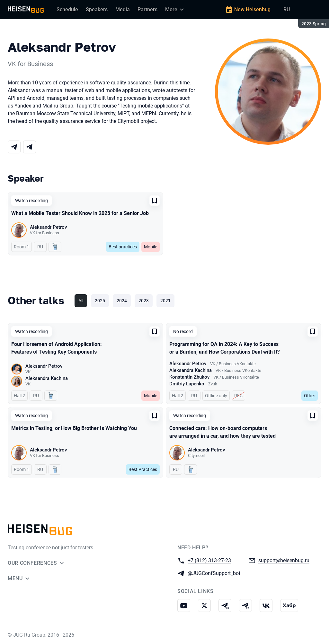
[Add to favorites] (155, 201)
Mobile (151, 247)
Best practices (123, 247)
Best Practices (143, 469)
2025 (100, 301)
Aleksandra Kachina (47, 378)
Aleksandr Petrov (48, 227)
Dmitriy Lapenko (187, 384)
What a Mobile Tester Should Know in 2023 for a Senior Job (80, 213)
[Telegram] (14, 147)
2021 (165, 301)
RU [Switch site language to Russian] (287, 9)
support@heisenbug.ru (284, 560)
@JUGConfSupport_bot (214, 573)
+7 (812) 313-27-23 (209, 560)
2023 (144, 301)
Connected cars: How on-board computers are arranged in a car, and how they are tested (222, 432)
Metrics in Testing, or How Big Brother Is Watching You (74, 428)
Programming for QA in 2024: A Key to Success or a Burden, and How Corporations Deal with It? (225, 348)
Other (310, 396)
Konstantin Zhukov (189, 377)
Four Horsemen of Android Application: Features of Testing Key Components (57, 348)
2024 (122, 301)
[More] (175, 10)
